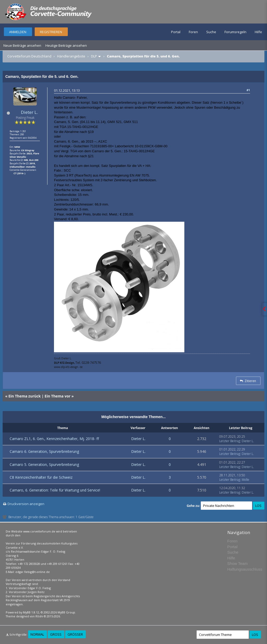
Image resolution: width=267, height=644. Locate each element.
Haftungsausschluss (245, 569)
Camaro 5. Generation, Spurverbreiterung (44, 464)
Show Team (238, 563)
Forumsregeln (235, 32)
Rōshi (39, 616)
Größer (75, 634)
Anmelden (18, 32)
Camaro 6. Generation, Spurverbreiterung (44, 451)
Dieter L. (29, 112)
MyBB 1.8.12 (31, 612)
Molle (245, 480)
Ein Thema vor (57, 396)
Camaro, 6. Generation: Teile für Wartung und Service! (55, 490)
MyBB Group (66, 612)
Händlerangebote (71, 56)
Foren (193, 32)
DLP (94, 56)
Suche (211, 32)
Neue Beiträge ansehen (22, 45)
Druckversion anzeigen (26, 504)
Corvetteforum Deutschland (29, 56)
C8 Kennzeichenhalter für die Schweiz (41, 477)
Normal (37, 634)
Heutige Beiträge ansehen (66, 45)
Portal (176, 32)
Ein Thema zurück (25, 396)
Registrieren (51, 32)
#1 (248, 90)
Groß (56, 634)
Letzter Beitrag (230, 441)
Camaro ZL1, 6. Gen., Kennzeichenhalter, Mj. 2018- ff (54, 439)
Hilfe (258, 32)
